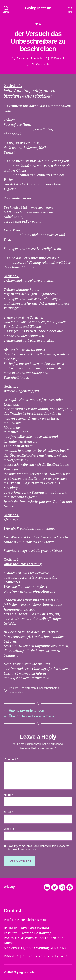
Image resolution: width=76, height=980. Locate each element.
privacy (9, 887)
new (38, 24)
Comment (11, 759)
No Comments (40, 64)
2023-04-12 (57, 58)
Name (8, 795)
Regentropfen (28, 688)
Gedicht (13, 688)
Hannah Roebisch (31, 58)
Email (8, 812)
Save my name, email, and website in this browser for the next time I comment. (39, 848)
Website (9, 829)
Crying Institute (38, 8)
